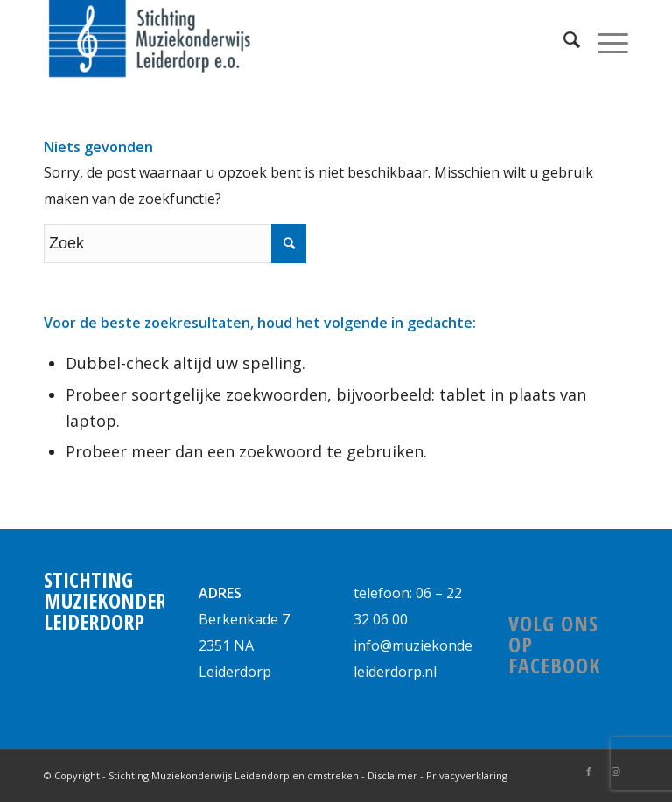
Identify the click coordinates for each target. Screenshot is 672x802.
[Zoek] (563, 39)
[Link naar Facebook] (589, 771)
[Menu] (604, 39)
